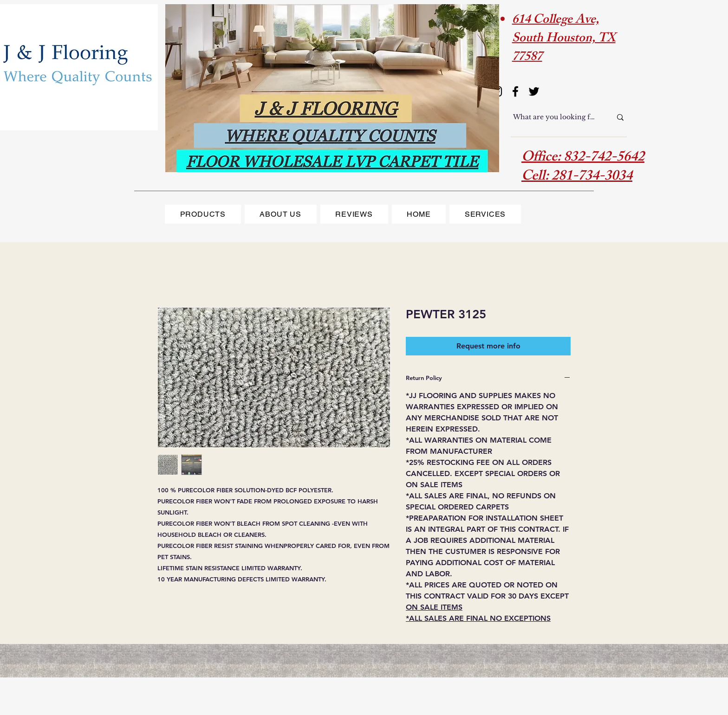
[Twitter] (534, 91)
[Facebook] (515, 91)
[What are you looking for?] (555, 117)
